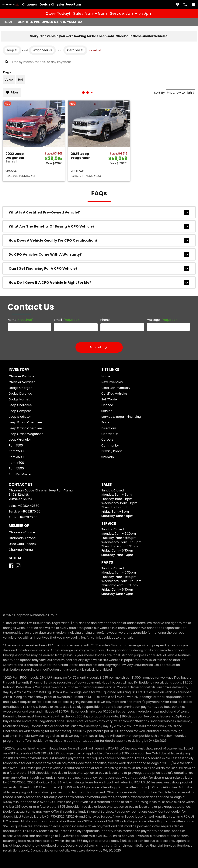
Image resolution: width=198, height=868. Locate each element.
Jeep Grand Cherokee (25, 422)
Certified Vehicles (114, 394)
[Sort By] (181, 93)
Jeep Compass (20, 411)
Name (21, 320)
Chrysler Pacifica (21, 376)
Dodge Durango (20, 394)
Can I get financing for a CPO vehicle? (99, 268)
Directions (109, 428)
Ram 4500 (16, 463)
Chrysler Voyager (22, 382)
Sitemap (108, 457)
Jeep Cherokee (20, 405)
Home (8, 22)
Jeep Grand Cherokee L (26, 428)
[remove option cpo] (75, 50)
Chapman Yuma (21, 550)
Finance (107, 405)
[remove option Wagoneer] (42, 50)
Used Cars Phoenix (22, 544)
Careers (107, 440)
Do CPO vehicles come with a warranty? (99, 254)
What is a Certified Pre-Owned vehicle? (99, 212)
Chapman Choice (22, 532)
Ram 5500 (16, 468)
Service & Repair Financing (121, 417)
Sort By (159, 93)
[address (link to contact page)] (178, 5)
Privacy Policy (112, 451)
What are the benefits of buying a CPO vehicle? (99, 226)
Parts (105, 422)
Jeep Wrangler (20, 440)
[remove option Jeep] (12, 50)
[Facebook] (11, 566)
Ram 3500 (16, 457)
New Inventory (112, 382)
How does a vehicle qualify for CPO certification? (99, 240)
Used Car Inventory (116, 388)
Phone (105, 320)
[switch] (193, 5)
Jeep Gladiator (20, 417)
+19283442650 (29, 506)
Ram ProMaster (20, 474)
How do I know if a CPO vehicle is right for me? (99, 283)
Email (66, 320)
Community (110, 445)
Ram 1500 (16, 445)
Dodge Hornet (19, 399)
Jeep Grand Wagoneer (26, 434)
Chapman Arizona (22, 538)
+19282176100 (31, 511)
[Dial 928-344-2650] (185, 5)
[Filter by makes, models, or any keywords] (99, 62)
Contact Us (110, 434)
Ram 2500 (16, 451)
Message (162, 320)
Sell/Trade (109, 399)
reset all (95, 50)
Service (107, 411)
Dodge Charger (20, 388)
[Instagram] (18, 566)
